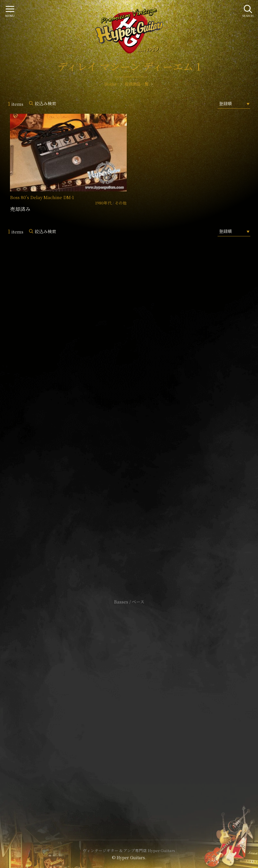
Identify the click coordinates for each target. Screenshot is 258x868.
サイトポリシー (129, 697)
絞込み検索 (45, 103)
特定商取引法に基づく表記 (129, 706)
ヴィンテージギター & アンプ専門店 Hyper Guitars (129, 850)
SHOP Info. (129, 432)
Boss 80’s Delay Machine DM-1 (42, 197)
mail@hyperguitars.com (138, 415)
